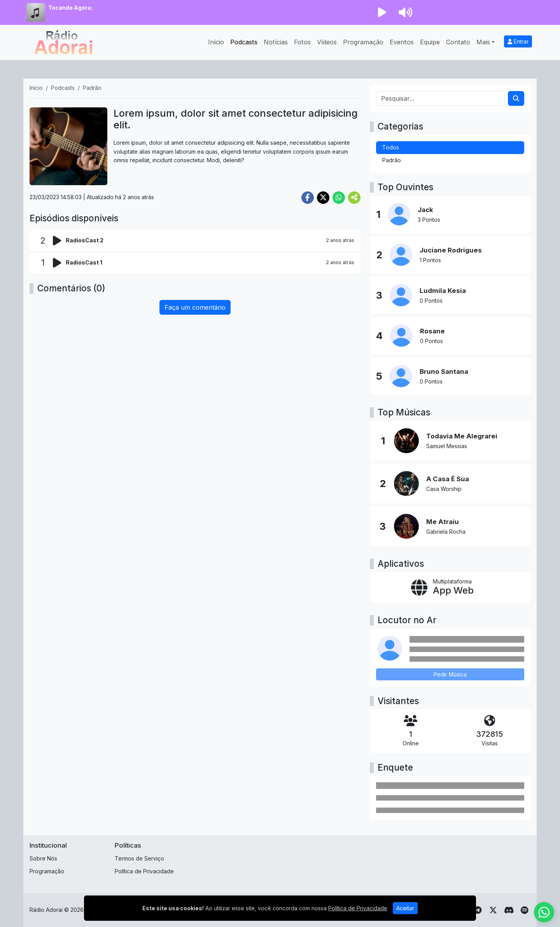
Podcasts (244, 42)
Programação (363, 42)
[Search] (516, 98)
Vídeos (327, 42)
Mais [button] (483, 42)
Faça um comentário (195, 307)
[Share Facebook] (308, 198)
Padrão (392, 160)
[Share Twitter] (323, 198)
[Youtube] (416, 910)
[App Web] (450, 587)
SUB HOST (229, 910)
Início (216, 42)
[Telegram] (478, 910)
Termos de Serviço (139, 858)
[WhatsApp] (400, 910)
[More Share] (354, 198)
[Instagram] (431, 910)
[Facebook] (447, 910)
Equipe (430, 42)
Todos (391, 147)
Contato (458, 42)
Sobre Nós (43, 858)
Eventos (402, 42)
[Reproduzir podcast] (59, 241)
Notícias (276, 42)
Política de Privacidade (144, 871)
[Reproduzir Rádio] (382, 12)
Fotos (302, 42)
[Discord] (509, 910)
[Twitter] (493, 910)
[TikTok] (462, 910)
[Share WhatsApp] (339, 198)
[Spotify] (524, 910)
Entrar (518, 41)
